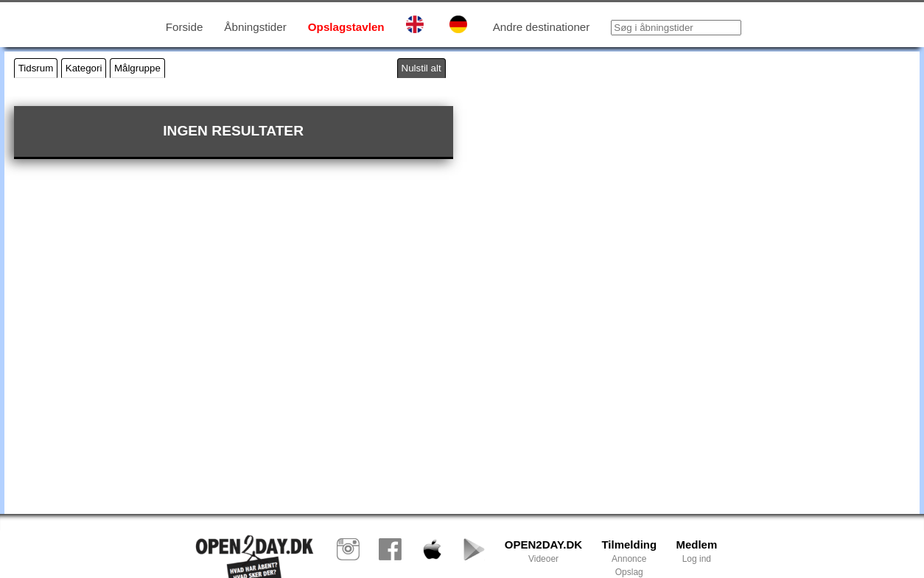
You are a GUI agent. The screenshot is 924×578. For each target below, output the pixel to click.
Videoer (543, 559)
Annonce (629, 559)
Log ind (697, 559)
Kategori (84, 68)
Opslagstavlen (346, 27)
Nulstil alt (421, 68)
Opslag (629, 572)
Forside (185, 27)
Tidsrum (36, 68)
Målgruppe (137, 68)
